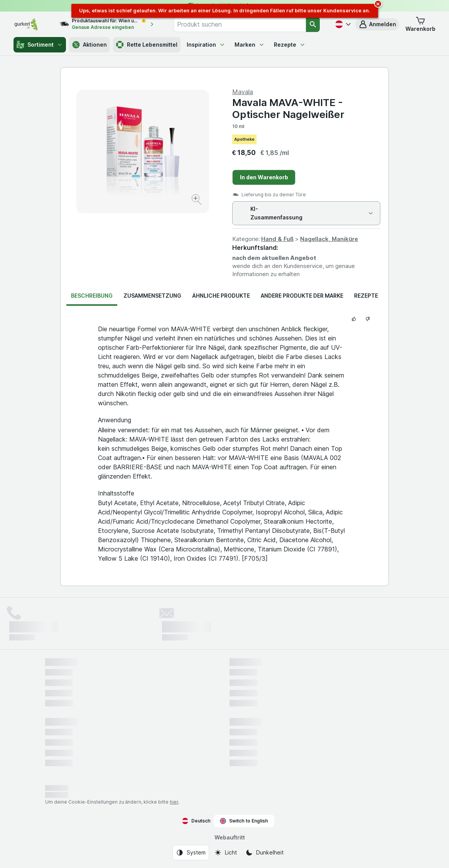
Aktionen (89, 45)
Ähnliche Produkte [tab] (221, 296)
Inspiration (206, 45)
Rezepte (290, 45)
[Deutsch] (342, 24)
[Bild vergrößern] (197, 201)
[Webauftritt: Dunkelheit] (264, 853)
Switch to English (244, 821)
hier (174, 802)
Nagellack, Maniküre (329, 239)
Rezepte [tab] (366, 296)
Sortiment (40, 45)
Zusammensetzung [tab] (152, 296)
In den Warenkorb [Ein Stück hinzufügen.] (264, 177)
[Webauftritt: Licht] (225, 853)
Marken (250, 45)
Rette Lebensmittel (147, 45)
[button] (377, 24)
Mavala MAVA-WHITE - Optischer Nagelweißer (288, 108)
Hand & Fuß (277, 239)
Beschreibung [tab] (92, 296)
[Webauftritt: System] (191, 853)
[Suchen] (313, 24)
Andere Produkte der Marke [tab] (302, 296)
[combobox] (240, 24)
